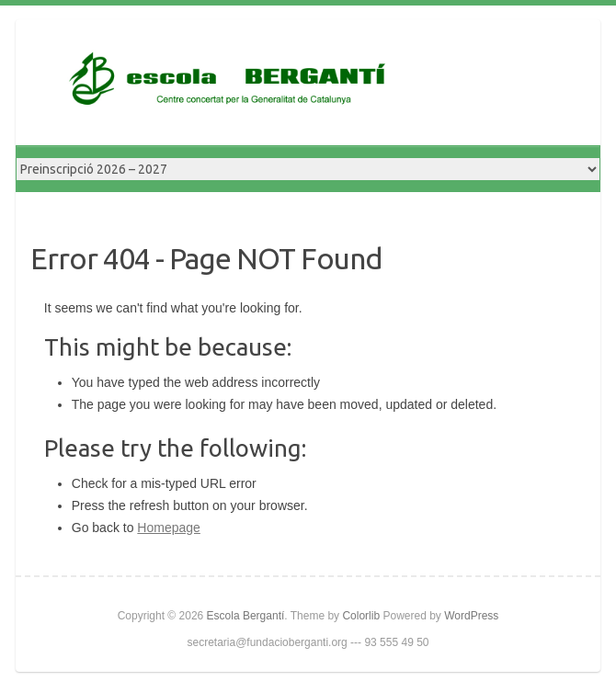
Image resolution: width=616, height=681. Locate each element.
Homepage (169, 528)
